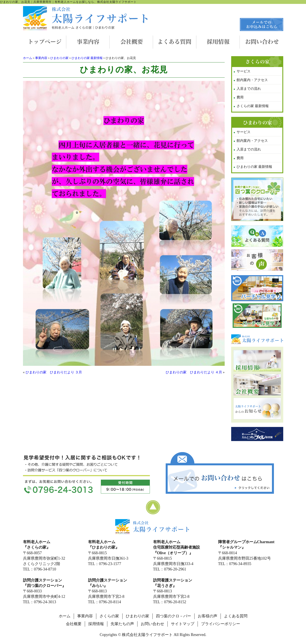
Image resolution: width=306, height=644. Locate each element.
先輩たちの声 (122, 624)
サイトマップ (183, 624)
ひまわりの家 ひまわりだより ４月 (194, 372)
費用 (240, 97)
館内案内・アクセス (252, 80)
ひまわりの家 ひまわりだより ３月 (54, 372)
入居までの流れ (249, 89)
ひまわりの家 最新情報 (87, 58)
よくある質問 (236, 616)
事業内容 (41, 58)
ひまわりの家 (59, 58)
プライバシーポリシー (221, 624)
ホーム (28, 58)
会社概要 (74, 624)
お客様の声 (208, 616)
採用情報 (96, 624)
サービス (244, 71)
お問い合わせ (152, 624)
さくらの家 (109, 616)
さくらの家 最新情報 (253, 106)
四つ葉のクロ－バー (173, 616)
